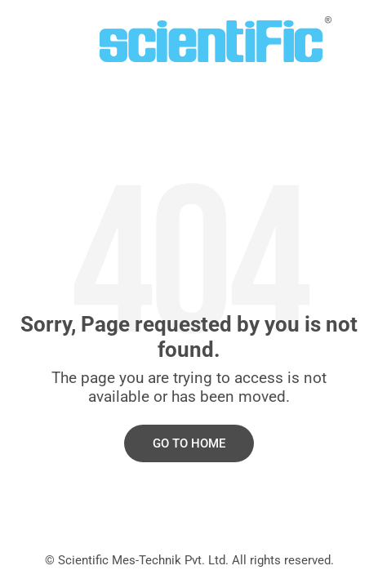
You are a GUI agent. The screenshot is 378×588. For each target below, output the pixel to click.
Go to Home (189, 443)
